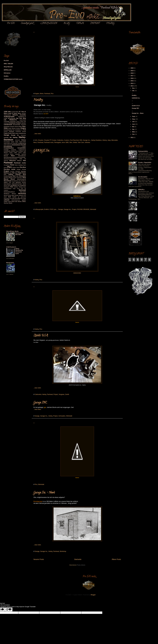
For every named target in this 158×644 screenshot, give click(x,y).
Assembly (23, 115)
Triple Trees (16, 189)
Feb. (134, 134)
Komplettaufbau (9, 148)
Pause (5, 167)
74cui (23, 112)
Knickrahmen (16, 145)
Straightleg (14, 185)
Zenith (67, 394)
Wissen (14, 194)
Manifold (24, 154)
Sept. (134, 116)
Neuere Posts (39, 559)
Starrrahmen (7, 184)
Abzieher (24, 113)
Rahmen (6, 173)
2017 (132, 76)
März (134, 132)
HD (11, 137)
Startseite (78, 559)
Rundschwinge (8, 176)
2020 (132, 68)
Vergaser (62, 394)
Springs (24, 182)
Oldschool (12, 161)
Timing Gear (22, 187)
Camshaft (6, 121)
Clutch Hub (23, 122)
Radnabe (23, 171)
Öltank (11, 203)
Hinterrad (17, 140)
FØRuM (80, 23)
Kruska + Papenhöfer (145, 162)
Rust (14, 176)
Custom (67, 140)
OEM (21, 159)
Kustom (13, 151)
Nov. (134, 88)
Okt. (134, 91)
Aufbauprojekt (39, 209)
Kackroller (15, 143)
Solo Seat (12, 182)
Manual (6, 156)
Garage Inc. (87, 140)
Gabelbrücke (22, 133)
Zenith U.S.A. (41, 336)
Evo (14, 130)
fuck (10, 197)
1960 (9, 112)
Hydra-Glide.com (8, 143)
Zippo (13, 195)
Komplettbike (22, 148)
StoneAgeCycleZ (27, 23)
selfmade (7, 200)
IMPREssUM (8, 70)
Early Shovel (12, 128)
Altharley (15, 115)
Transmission (8, 189)
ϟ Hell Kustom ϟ (11, 247)
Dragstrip (12, 127)
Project (74, 209)
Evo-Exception (143, 177)
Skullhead (23, 181)
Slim (71, 142)
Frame (6, 133)
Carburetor (38, 394)
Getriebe (6, 138)
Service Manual (8, 178)
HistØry (38, 100)
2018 (132, 73)
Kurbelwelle (7, 151)
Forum (24, 131)
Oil (25, 159)
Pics (52, 94)
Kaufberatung (22, 143)
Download (7, 126)
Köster (21, 151)
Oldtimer (19, 161)
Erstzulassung (8, 130)
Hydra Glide (15, 142)
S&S (17, 176)
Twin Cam (81, 142)
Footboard (18, 132)
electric (21, 195)
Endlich (46, 209)
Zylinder (17, 195)
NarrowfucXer (22, 156)
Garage (61, 209)
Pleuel (18, 167)
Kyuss (17, 151)
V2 (25, 189)
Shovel (13, 179)
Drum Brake (18, 126)
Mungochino (10, 263)
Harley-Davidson (96, 140)
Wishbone (7, 194)
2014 (132, 83)
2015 (132, 81)
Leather (11, 153)
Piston (14, 167)
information (7, 198)
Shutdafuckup (15, 181)
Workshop (63, 551)
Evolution (18, 130)
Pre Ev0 (6, 61)
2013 (132, 86)
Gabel (17, 133)
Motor (42, 94)
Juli (133, 122)
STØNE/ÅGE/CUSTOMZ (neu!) (13, 79)
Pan (24, 160)
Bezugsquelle (12, 118)
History (105, 140)
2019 (132, 71)
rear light (12, 198)
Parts (12, 165)
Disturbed (23, 125)
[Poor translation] (9, 609)
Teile (12, 187)
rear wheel (18, 198)
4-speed (13, 112)
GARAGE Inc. (42, 151)
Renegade (58, 142)
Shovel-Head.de (21, 179)
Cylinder (24, 123)
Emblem (18, 128)
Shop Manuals (8, 67)
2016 (132, 78)
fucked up (16, 197)
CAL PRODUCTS (10, 120)
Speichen (18, 182)
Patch (24, 165)
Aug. (134, 119)
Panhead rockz (49, 142)
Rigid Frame (22, 173)
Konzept (6, 150)
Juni (134, 124)
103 (36, 140)
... (34, 32)
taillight (6, 202)
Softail (75, 142)
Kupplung (14, 150)
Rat (13, 173)
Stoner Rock (7, 185)
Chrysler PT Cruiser (50, 140)
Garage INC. (40, 403)
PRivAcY (110, 23)
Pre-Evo (23, 167)
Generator (23, 135)
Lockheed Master (9, 154)
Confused (6, 123)
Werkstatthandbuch (9, 192)
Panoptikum (7, 165)
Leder (15, 153)
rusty (24, 198)
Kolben (24, 146)
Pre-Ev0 (11, 23)
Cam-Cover (23, 120)
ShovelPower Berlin (12, 231)
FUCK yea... (53, 209)
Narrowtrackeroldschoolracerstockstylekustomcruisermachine (15, 158)
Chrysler (40, 140)
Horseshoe (7, 142)
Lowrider (18, 154)
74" (20, 112)
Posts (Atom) (81, 565)
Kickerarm (9, 145)
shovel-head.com (16, 200)
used (9, 201)
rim (22, 198)
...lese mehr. (37, 134)
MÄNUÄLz (141, 190)
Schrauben (62, 416)
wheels (20, 201)
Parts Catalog (19, 165)
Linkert (20, 153)
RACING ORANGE (83, 209)
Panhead (47, 94)
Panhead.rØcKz (143, 151)
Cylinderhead (8, 124)
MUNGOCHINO (77, 273)
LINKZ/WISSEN (49, 23)
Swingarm (7, 187)
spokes (24, 200)
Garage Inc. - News (44, 493)
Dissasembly (17, 125)
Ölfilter (24, 201)
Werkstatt (93, 209)
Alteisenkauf (7, 115)
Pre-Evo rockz (10, 169)
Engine (37, 94)
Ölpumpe (6, 203)
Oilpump (6, 161)
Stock (24, 184)
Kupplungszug (22, 150)
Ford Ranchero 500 (76, 140)
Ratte (16, 173)
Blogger (93, 595)
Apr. (134, 129)
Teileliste (16, 187)
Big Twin (19, 118)
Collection (60, 140)
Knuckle (23, 145)
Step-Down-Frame (17, 184)
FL (22, 130)
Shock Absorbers (18, 178)
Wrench (6, 195)
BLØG (67, 23)
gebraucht (23, 197)
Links (24, 153)
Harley (37, 280)
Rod (5, 174)
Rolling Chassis (15, 174)
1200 (6, 112)
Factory (6, 132)
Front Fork (11, 133)
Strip (18, 185)
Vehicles (87, 142)
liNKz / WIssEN (8, 64)
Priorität (24, 169)
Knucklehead (8, 146)
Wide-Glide (23, 192)
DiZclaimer (7, 73)
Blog (24, 118)
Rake (11, 173)
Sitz (20, 181)
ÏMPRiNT (95, 23)
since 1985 (65, 142)
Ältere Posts (116, 559)
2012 (132, 137)
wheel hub (14, 201)
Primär (19, 169)
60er (17, 112)
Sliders (6, 182)
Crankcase (12, 123)
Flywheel (12, 131)
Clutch (18, 122)
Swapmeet (23, 185)
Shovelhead (7, 181)
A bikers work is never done (15, 112)
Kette (5, 145)
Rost (24, 174)
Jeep (109, 140)
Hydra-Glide (23, 142)
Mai (133, 127)
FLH (25, 130)
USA (22, 189)
